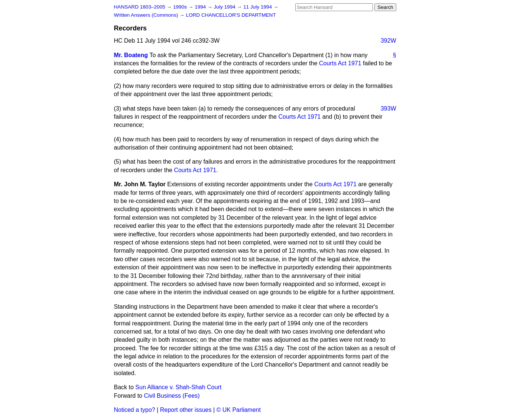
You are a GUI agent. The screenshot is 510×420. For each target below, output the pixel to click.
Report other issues (186, 410)
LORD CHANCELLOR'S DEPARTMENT (231, 15)
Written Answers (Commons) (147, 15)
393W (389, 109)
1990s (181, 7)
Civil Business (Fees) (172, 396)
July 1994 (225, 7)
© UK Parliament (239, 410)
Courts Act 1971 (340, 63)
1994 (201, 7)
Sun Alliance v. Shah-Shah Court (178, 387)
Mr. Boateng (131, 55)
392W (389, 41)
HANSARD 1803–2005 (140, 7)
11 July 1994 (258, 7)
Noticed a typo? (135, 410)
